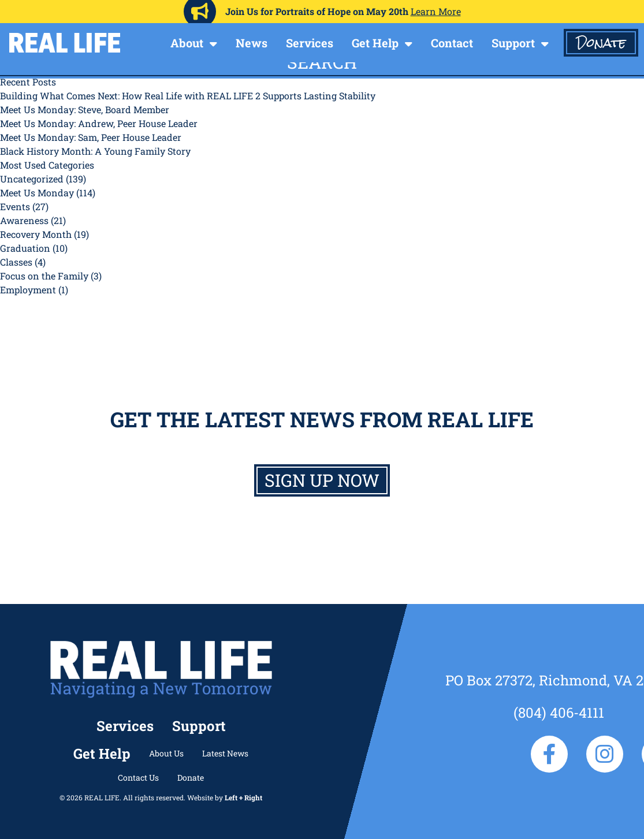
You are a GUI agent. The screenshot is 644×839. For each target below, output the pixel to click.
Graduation (25, 248)
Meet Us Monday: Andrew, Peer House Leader (99, 123)
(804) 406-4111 (559, 713)
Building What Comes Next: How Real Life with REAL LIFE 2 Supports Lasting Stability (188, 96)
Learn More (436, 11)
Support (513, 43)
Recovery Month (36, 234)
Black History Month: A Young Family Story (95, 151)
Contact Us (138, 778)
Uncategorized (32, 179)
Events (15, 206)
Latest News (225, 753)
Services (310, 43)
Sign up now (322, 480)
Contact (452, 43)
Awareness (24, 220)
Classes (16, 262)
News (252, 43)
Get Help (375, 43)
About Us (166, 753)
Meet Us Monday (37, 193)
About (187, 43)
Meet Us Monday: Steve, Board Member (85, 109)
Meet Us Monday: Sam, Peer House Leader (91, 137)
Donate (601, 43)
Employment (28, 290)
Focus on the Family (44, 276)
